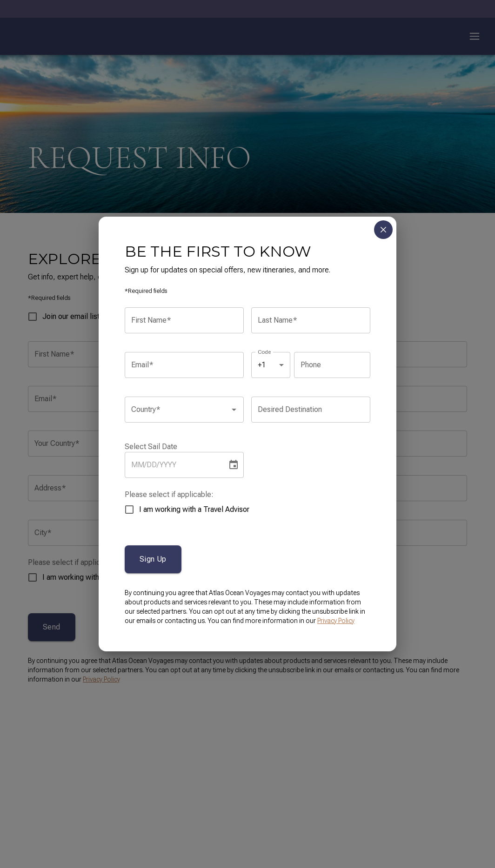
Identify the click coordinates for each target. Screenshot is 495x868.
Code (264, 351)
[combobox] (177, 410)
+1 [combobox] (262, 365)
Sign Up (153, 559)
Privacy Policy (336, 621)
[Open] (234, 410)
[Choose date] (234, 465)
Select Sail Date (151, 447)
